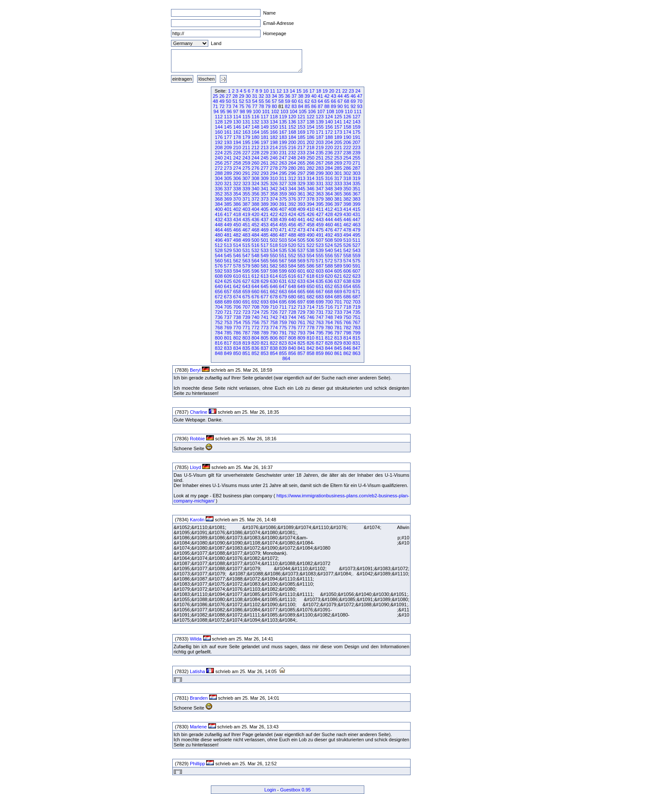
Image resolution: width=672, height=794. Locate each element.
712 (292, 307)
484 (255, 235)
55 (261, 101)
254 (347, 158)
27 (228, 96)
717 (338, 307)
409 (301, 209)
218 (310, 147)
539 (320, 250)
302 (347, 173)
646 (274, 286)
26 (222, 96)
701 (338, 302)
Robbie (197, 439)
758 (274, 322)
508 (329, 240)
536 (292, 250)
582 (274, 266)
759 (283, 322)
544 (219, 256)
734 (347, 312)
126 (347, 117)
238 (347, 153)
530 (237, 250)
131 (246, 122)
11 (273, 91)
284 (329, 168)
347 (320, 189)
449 (228, 225)
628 (255, 281)
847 (356, 348)
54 (255, 101)
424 (292, 214)
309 (264, 178)
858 (310, 353)
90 (340, 106)
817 (228, 343)
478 (347, 230)
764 (329, 322)
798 (347, 333)
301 (338, 173)
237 (338, 153)
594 (237, 271)
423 (283, 214)
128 (219, 122)
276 (255, 168)
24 (358, 91)
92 (353, 106)
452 (255, 225)
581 (264, 266)
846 (347, 348)
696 (292, 302)
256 (219, 163)
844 (329, 348)
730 (310, 312)
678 (274, 297)
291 (246, 173)
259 (246, 163)
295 (283, 173)
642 (237, 286)
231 (283, 153)
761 (301, 322)
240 (219, 158)
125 (338, 117)
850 (237, 353)
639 (356, 281)
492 (329, 235)
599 (283, 271)
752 (219, 322)
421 (264, 214)
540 (329, 250)
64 (320, 101)
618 (310, 276)
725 (264, 312)
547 (246, 256)
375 (283, 199)
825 (301, 343)
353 (228, 194)
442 (310, 220)
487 (283, 235)
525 (338, 245)
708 (255, 307)
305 (228, 178)
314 (310, 178)
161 (228, 132)
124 (329, 117)
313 (301, 178)
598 (274, 271)
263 (283, 163)
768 (219, 328)
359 (283, 194)
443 (320, 220)
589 (338, 266)
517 (264, 245)
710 (274, 307)
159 (356, 127)
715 (320, 307)
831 (356, 343)
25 (215, 96)
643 (246, 286)
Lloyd (195, 467)
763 (320, 322)
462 (347, 225)
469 (264, 230)
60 (294, 101)
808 (292, 338)
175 (356, 132)
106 (312, 111)
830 (347, 343)
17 (312, 91)
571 (320, 261)
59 (288, 101)
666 (310, 292)
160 (219, 132)
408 (292, 209)
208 (219, 147)
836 (255, 348)
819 (246, 343)
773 (264, 328)
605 (338, 271)
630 (274, 281)
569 (301, 261)
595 (246, 271)
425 (301, 214)
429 (338, 214)
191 (356, 137)
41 (320, 96)
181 (264, 137)
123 (320, 117)
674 (237, 297)
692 (255, 302)
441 (301, 220)
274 (237, 168)
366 (347, 194)
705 (228, 307)
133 (264, 122)
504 (292, 240)
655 (356, 286)
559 (356, 256)
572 (329, 261)
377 (301, 199)
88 (327, 106)
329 (301, 183)
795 (320, 333)
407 (283, 209)
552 (292, 256)
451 (246, 225)
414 (347, 209)
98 (242, 111)
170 (310, 132)
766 (347, 322)
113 (228, 117)
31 (255, 96)
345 (301, 189)
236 (329, 153)
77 (255, 106)
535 (283, 250)
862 (347, 353)
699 (320, 302)
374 (274, 199)
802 (237, 338)
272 (219, 168)
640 (219, 286)
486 (274, 235)
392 (292, 204)
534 (274, 250)
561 (228, 261)
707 (246, 307)
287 (356, 168)
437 (264, 220)
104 (294, 111)
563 (246, 261)
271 (356, 163)
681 (301, 297)
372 (255, 199)
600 (292, 271)
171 (320, 132)
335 (356, 183)
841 (301, 348)
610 (237, 276)
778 (310, 328)
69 (353, 101)
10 (266, 91)
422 (274, 214)
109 (339, 111)
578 (237, 266)
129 (228, 122)
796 (329, 333)
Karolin (197, 520)
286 (347, 168)
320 (219, 183)
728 (292, 312)
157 (338, 127)
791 (283, 333)
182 (274, 137)
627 (246, 281)
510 (347, 240)
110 (348, 111)
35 (281, 96)
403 (246, 209)
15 (299, 91)
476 (329, 230)
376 (292, 199)
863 (356, 353)
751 (356, 317)
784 (219, 333)
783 (356, 328)
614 (274, 276)
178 (237, 137)
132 (255, 122)
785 (228, 333)
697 (301, 302)
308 (255, 178)
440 (292, 220)
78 (261, 106)
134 (274, 122)
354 (237, 194)
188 (329, 137)
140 (329, 122)
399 (356, 204)
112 (219, 117)
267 (320, 163)
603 (320, 271)
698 (310, 302)
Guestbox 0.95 (296, 790)
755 (246, 322)
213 (264, 147)
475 (320, 230)
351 (356, 189)
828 (329, 343)
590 (347, 266)
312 (292, 178)
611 (246, 276)
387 (246, 204)
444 (329, 220)
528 (219, 250)
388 (255, 204)
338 (237, 189)
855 (283, 353)
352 (219, 194)
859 (320, 353)
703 (356, 302)
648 (292, 286)
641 (228, 286)
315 (320, 178)
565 (264, 261)
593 (228, 271)
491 (320, 235)
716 (329, 307)
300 (329, 173)
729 (301, 312)
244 (255, 158)
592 (219, 271)
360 (292, 194)
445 (338, 220)
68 (347, 101)
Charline (199, 412)
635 (320, 281)
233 (301, 153)
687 (356, 297)
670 (347, 292)
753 (228, 322)
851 (246, 353)
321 (228, 183)
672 (219, 297)
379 (320, 199)
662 (274, 292)
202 (310, 142)
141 (338, 122)
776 (292, 328)
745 (301, 317)
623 (356, 276)
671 (356, 292)
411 (320, 209)
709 (264, 307)
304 (219, 178)
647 (283, 286)
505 (301, 240)
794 (310, 333)
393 (301, 204)
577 (228, 266)
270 (347, 163)
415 (356, 209)
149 (264, 127)
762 (310, 322)
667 (320, 292)
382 (347, 199)
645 (264, 286)
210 (237, 147)
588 (329, 266)
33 (268, 96)
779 (320, 328)
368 (219, 199)
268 (329, 163)
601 (301, 271)
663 (283, 292)
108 (330, 111)
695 (283, 302)
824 (292, 343)
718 (347, 307)
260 (255, 163)
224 (219, 153)
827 (320, 343)
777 (301, 328)
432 (219, 220)
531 (246, 250)
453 (264, 225)
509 (338, 240)
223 (356, 147)
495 (356, 235)
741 (264, 317)
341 (264, 189)
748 (329, 317)
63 (314, 101)
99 (249, 111)
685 (338, 297)
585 (301, 266)
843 (320, 348)
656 (219, 292)
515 (246, 245)
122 (310, 117)
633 (301, 281)
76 (248, 106)
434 (237, 220)
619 (320, 276)
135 (283, 122)
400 (219, 209)
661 (264, 292)
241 (228, 158)
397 (338, 204)
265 (301, 163)
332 (329, 183)
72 (222, 106)
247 (283, 158)
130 (237, 122)
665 (301, 292)
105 (303, 111)
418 (237, 214)
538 (310, 250)
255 (356, 158)
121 (301, 117)
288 (219, 173)
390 (274, 204)
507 (320, 240)
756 (255, 322)
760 (292, 322)
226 (237, 153)
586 (310, 266)
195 (246, 142)
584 (292, 266)
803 (246, 338)
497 (228, 240)
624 (219, 281)
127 (356, 117)
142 (347, 122)
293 (264, 173)
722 (237, 312)
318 (347, 178)
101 (266, 111)
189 (338, 137)
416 (219, 214)
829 (338, 343)
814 (347, 338)
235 (320, 153)
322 (237, 183)
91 (347, 106)
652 (329, 286)
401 (228, 209)
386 (237, 204)
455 (283, 225)
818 (237, 343)
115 (246, 117)
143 (356, 122)
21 (338, 91)
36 (288, 96)
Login (270, 790)
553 (301, 256)
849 (228, 353)
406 (274, 209)
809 (301, 338)
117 (264, 117)
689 (228, 302)
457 (301, 225)
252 (329, 158)
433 (228, 220)
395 (320, 204)
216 (292, 147)
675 (246, 297)
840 (292, 348)
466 (237, 230)
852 (255, 353)
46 (353, 96)
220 (329, 147)
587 (320, 266)
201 (301, 142)
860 (329, 353)
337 (228, 189)
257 (228, 163)
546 (237, 256)
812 (329, 338)
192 (219, 142)
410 (310, 209)
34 (274, 96)
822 (274, 343)
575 (356, 261)
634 (310, 281)
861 (338, 353)
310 (274, 178)
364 (329, 194)
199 (283, 142)
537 (301, 250)
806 (274, 338)
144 (219, 127)
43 (333, 96)
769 (228, 328)
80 (274, 106)
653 (338, 286)
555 (320, 256)
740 (255, 317)
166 (274, 132)
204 (329, 142)
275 (246, 168)
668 (329, 292)
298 (310, 173)
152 (292, 127)
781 (338, 328)
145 (228, 127)
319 (356, 178)
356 (255, 194)
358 (274, 194)
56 (268, 101)
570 (310, 261)
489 (301, 235)
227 (246, 153)
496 (219, 240)
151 (283, 127)
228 (255, 153)
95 (222, 111)
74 (235, 106)
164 (255, 132)
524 (329, 245)
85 (307, 106)
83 (294, 106)
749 (338, 317)
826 (310, 343)
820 (255, 343)
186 (310, 137)
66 (333, 101)
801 (228, 338)
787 (246, 333)
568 (292, 261)
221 (338, 147)
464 (219, 230)
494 (347, 235)
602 (310, 271)
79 (268, 106)
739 (246, 317)
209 (228, 147)
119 (283, 117)
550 (274, 256)
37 (294, 96)
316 (329, 178)
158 (347, 127)
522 (310, 245)
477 (338, 230)
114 (237, 117)
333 (338, 183)
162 (237, 132)
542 (347, 250)
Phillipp (197, 764)
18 (318, 91)
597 (264, 271)
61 (301, 101)
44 (340, 96)
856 (292, 353)
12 (279, 91)
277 (264, 168)
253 (338, 158)
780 (329, 328)
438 (274, 220)
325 (264, 183)
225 (228, 153)
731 (320, 312)
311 (283, 178)
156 (329, 127)
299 (320, 173)
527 (356, 245)
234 (310, 153)
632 (292, 281)
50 (228, 101)
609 (228, 276)
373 (264, 199)
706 (237, 307)
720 (219, 312)
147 (246, 127)
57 (274, 101)
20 (332, 91)
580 (255, 266)
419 (246, 214)
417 (228, 214)
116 (255, 117)
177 (228, 137)
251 (320, 158)
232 (292, 153)
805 (264, 338)
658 (237, 292)
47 (360, 96)
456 (292, 225)
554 (310, 256)
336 (219, 189)
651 (320, 286)
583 (283, 266)
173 (338, 132)
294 (274, 173)
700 (329, 302)
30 (248, 96)
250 (310, 158)
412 (329, 209)
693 (264, 302)
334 (347, 183)
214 (274, 147)
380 (329, 199)
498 (237, 240)
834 (237, 348)
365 (338, 194)
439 (283, 220)
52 (242, 101)
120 (292, 117)
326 (274, 183)
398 (347, 204)
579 (246, 266)
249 (301, 158)
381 (338, 199)
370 (237, 199)
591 (356, 266)
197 (264, 142)
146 (237, 127)
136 (292, 122)
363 (320, 194)
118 (274, 117)
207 (356, 142)
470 (274, 230)
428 (329, 214)
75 (242, 106)
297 (301, 173)
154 (310, 127)
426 (310, 214)
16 (306, 91)
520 (292, 245)
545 (228, 256)
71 (215, 106)
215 (283, 147)
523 (320, 245)
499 (246, 240)
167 (283, 132)
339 (246, 189)
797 (338, 333)
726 (274, 312)
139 (320, 122)
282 (310, 168)
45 (347, 96)
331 (320, 183)
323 (246, 183)
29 (242, 96)
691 (246, 302)
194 (237, 142)
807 (283, 338)
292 (255, 173)
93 (360, 106)
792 (292, 333)
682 (310, 297)
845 (338, 348)
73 (228, 106)
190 (347, 137)
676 (255, 297)
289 (228, 173)
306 (237, 178)
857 (301, 353)
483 (246, 235)
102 (275, 111)
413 (338, 209)
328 (292, 183)
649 (301, 286)
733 (338, 312)
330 (310, 183)
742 (274, 317)
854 (274, 353)
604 (329, 271)
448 (219, 225)
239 (356, 153)
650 (310, 286)
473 (301, 230)
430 (347, 214)
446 (347, 220)
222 (347, 147)
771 (246, 328)
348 (329, 189)
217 (301, 147)
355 (246, 194)
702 (347, 302)
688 (219, 302)
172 (329, 132)
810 (310, 338)
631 (283, 281)
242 (237, 158)
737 (228, 317)
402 (237, 209)
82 (288, 106)
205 (338, 142)
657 (228, 292)
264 (292, 163)
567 (283, 261)
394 (310, 204)
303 (356, 173)
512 (219, 245)
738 (237, 317)
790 (274, 333)
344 (292, 189)
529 (228, 250)
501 (264, 240)
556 (329, 256)
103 (284, 111)
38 (301, 96)
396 (329, 204)
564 (255, 261)
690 (237, 302)
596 (255, 271)
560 (219, 261)
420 (255, 214)
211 (246, 147)
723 (246, 312)
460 (329, 225)
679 (283, 297)
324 (255, 183)
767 (356, 322)
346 (310, 189)
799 (356, 333)
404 (255, 209)
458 (310, 225)
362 (310, 194)
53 (248, 101)
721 (228, 312)
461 (338, 225)
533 (264, 250)
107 (321, 111)
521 (301, 245)
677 (264, 297)
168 (292, 132)
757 (264, 322)
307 (246, 178)
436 (255, 220)
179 (246, 137)
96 (229, 111)
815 (356, 338)
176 (219, 137)
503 (283, 240)
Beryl (195, 370)
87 (320, 106)
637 (338, 281)
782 (347, 328)
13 (286, 91)
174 (347, 132)
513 (228, 245)
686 (347, 297)
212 (255, 147)
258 (237, 163)
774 (274, 328)
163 (246, 132)
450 (237, 225)
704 (219, 307)
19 (325, 91)
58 (281, 101)
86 (314, 106)
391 (283, 204)
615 (283, 276)
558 (347, 256)
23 (351, 91)
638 (347, 281)
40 (314, 96)
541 (338, 250)
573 (338, 261)
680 (292, 297)
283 (320, 168)
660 (255, 292)
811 (320, 338)
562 (237, 261)
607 (356, 271)
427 (320, 214)
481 (228, 235)
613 (264, 276)
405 (264, 209)
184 (292, 137)
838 (274, 348)
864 (286, 358)
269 (338, 163)
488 (292, 235)
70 (360, 101)
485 (264, 235)
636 (329, 281)
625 (228, 281)
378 (310, 199)
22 (345, 91)
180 (255, 137)
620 (329, 276)
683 (320, 297)
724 (255, 312)
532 (255, 250)
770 (237, 328)
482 (237, 235)
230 (274, 153)
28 (235, 96)
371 (246, 199)
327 (283, 183)
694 (274, 302)
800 (219, 338)
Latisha (197, 671)
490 (310, 235)
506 (310, 240)
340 (255, 189)
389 (264, 204)
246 (274, 158)
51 (235, 101)
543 (356, 250)
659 (246, 292)
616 (292, 276)
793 (301, 333)
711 (283, 307)
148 (255, 127)
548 (255, 256)
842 (310, 348)
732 (329, 312)
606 (347, 271)
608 (219, 276)
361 (301, 194)
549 (264, 256)
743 (283, 317)
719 (356, 307)
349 (338, 189)
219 (320, 147)
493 (338, 235)
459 (320, 225)
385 (228, 204)
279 (283, 168)
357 (264, 194)
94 (216, 111)
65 (327, 101)
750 (347, 317)
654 (347, 286)
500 (255, 240)
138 (310, 122)
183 (283, 137)
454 (274, 225)
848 (219, 353)
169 (301, 132)
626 (237, 281)
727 (283, 312)
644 (255, 286)
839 (283, 348)
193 (228, 142)
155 (320, 127)
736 (219, 317)
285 (338, 168)
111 (358, 111)
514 (237, 245)
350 (347, 189)
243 (246, 158)
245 (264, 158)
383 (356, 199)
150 (274, 127)
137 (301, 122)
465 (228, 230)
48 (215, 101)
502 (274, 240)
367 (356, 194)
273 (228, 168)
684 (329, 297)
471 (283, 230)
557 (338, 256)
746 (310, 317)
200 (292, 142)
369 (228, 199)
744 (292, 317)
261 (264, 163)
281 (301, 168)
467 (246, 230)
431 (356, 214)
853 (264, 353)
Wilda (196, 639)
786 (237, 333)
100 (257, 111)
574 (347, 261)
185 (301, 137)
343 (283, 189)
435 (246, 220)
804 (255, 338)
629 (264, 281)
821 (264, 343)
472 (292, 230)
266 (310, 163)
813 (338, 338)
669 (338, 292)
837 (264, 348)
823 (283, 343)
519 (283, 245)
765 (338, 322)
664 (292, 292)
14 (292, 91)
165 (264, 132)
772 (255, 328)
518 (274, 245)
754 (237, 322)
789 (264, 333)
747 (320, 317)
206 (347, 142)
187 (320, 137)
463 (356, 225)
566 (274, 261)
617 (301, 276)
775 (283, 328)
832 (219, 348)
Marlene (198, 727)
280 (292, 168)
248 (292, 158)
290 (237, 173)
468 (255, 230)
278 (274, 168)
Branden (199, 698)
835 (246, 348)
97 (236, 111)
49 (222, 101)
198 (274, 142)
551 (283, 256)
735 (356, 312)
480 (219, 235)
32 (261, 96)
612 (255, 276)
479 (356, 230)
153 (301, 127)
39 (307, 96)
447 (356, 220)
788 (255, 333)
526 (347, 245)
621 (338, 276)
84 (300, 106)
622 (347, 276)
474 (310, 230)
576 (219, 266)
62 (307, 101)
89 (333, 106)
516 (255, 245)
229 (264, 153)
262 (274, 163)
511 (356, 240)
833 (228, 348)
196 (255, 142)
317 (338, 178)
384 (219, 204)
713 (301, 307)
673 (228, 297)
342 (274, 189)
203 (320, 142)
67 (340, 101)
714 (310, 307)
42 (327, 96)
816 (219, 343)
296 (292, 173)
